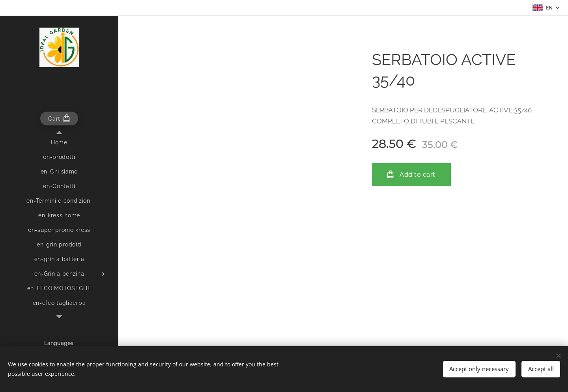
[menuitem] (59, 143)
